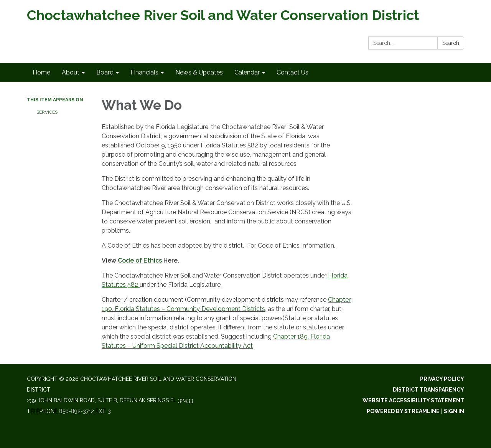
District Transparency (428, 390)
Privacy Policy (442, 379)
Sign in (454, 411)
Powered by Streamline (403, 411)
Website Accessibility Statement (413, 400)
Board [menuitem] (105, 72)
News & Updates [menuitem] (199, 72)
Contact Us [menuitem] (292, 72)
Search (451, 43)
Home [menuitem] (41, 72)
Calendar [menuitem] (247, 72)
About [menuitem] (71, 72)
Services (47, 112)
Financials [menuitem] (144, 72)
